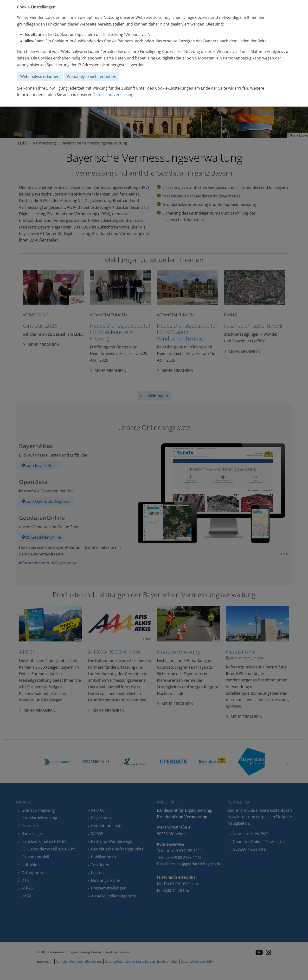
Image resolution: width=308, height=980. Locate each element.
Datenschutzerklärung (113, 95)
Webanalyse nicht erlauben (92, 77)
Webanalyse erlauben (40, 77)
